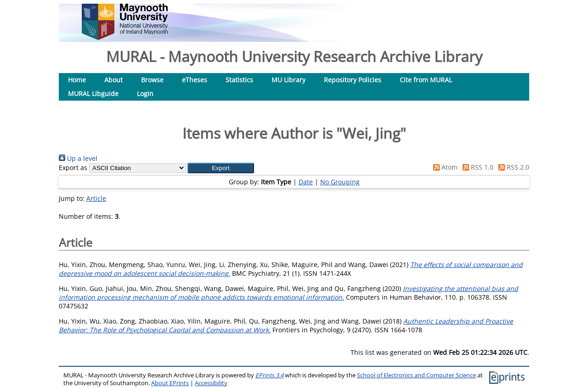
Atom (444, 167)
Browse (152, 80)
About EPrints (170, 383)
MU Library (288, 80)
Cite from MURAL (426, 80)
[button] (221, 168)
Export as (73, 168)
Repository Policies (353, 80)
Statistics (239, 80)
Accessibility (211, 383)
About (113, 80)
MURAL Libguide (93, 94)
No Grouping (340, 182)
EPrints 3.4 (269, 375)
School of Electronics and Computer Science (416, 375)
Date (306, 182)
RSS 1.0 (476, 167)
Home (77, 80)
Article (96, 198)
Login (145, 94)
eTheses (195, 80)
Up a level (78, 158)
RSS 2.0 (512, 167)
